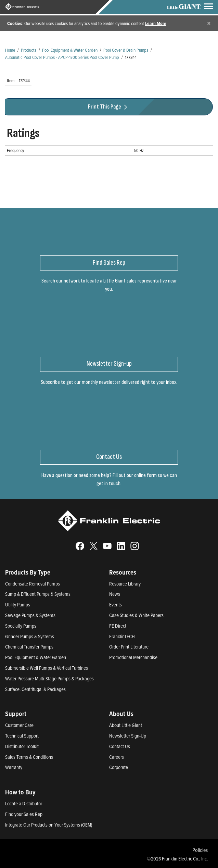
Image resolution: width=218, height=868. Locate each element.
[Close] (209, 23)
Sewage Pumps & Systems (30, 615)
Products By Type (28, 572)
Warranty (14, 767)
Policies (200, 850)
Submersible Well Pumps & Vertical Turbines (47, 668)
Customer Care (19, 725)
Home (10, 50)
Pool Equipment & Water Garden (70, 50)
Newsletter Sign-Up (128, 736)
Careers (117, 757)
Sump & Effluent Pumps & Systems (38, 594)
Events (116, 605)
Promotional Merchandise (133, 657)
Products (29, 50)
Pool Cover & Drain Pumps (126, 50)
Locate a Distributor (24, 803)
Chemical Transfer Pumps (29, 647)
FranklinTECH (122, 636)
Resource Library (125, 584)
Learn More (156, 23)
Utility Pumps (18, 605)
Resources (123, 572)
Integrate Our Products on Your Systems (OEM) (49, 825)
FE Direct (118, 626)
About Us (121, 714)
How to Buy (20, 792)
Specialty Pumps (21, 626)
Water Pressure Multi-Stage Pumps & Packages (49, 678)
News (115, 594)
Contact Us (120, 746)
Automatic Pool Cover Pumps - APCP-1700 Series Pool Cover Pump (62, 57)
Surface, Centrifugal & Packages (35, 689)
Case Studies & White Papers (136, 615)
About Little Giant (126, 725)
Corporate (119, 767)
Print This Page (108, 107)
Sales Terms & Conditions (29, 757)
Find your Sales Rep (24, 814)
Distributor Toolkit (22, 746)
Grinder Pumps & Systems (30, 636)
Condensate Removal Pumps (33, 584)
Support (16, 714)
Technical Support (22, 736)
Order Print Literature (129, 647)
